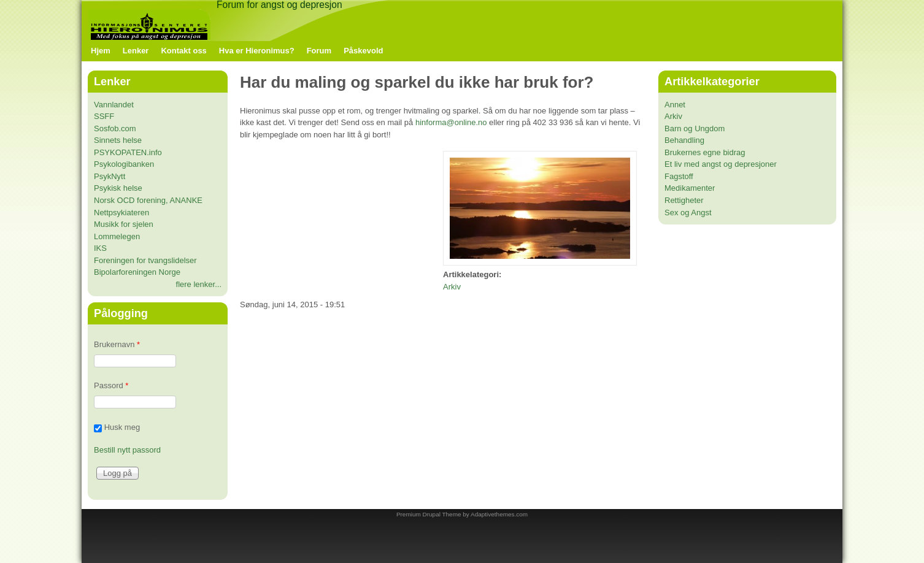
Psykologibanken (124, 164)
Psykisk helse (118, 188)
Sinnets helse (118, 140)
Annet (675, 105)
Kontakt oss (183, 51)
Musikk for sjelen (124, 224)
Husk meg (122, 428)
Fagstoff (679, 176)
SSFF (104, 116)
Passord (111, 385)
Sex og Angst (688, 213)
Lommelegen (117, 236)
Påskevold (363, 51)
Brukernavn (117, 344)
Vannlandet (114, 105)
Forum (319, 51)
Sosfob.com (115, 128)
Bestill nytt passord (127, 450)
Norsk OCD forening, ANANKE (148, 200)
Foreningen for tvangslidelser (145, 260)
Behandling (684, 140)
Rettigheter (684, 200)
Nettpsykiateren (121, 213)
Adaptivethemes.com (499, 514)
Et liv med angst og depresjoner (721, 164)
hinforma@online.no (451, 122)
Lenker (136, 51)
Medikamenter (690, 188)
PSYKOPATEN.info (128, 152)
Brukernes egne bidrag (705, 152)
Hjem (101, 51)
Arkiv (452, 287)
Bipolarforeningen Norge (137, 272)
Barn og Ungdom (695, 128)
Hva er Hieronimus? (257, 51)
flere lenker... (199, 284)
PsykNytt (110, 176)
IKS (100, 248)
